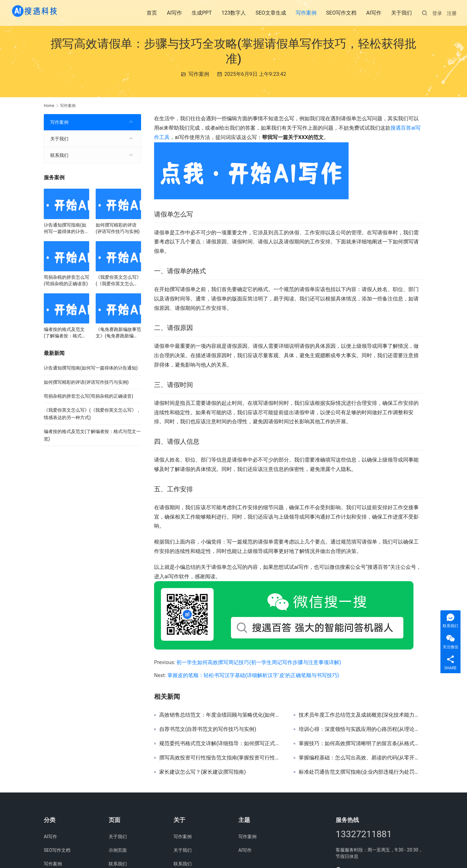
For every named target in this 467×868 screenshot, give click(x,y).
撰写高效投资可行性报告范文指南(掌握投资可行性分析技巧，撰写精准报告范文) (222, 758)
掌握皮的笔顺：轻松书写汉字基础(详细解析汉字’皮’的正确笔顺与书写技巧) (253, 675)
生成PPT (202, 13)
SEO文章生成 (271, 13)
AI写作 (174, 13)
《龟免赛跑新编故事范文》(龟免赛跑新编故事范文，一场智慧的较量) (118, 333)
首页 (152, 13)
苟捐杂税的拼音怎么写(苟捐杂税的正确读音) (66, 280)
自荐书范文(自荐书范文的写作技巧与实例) (208, 729)
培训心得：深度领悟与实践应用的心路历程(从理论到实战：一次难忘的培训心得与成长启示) (361, 729)
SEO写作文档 (341, 13)
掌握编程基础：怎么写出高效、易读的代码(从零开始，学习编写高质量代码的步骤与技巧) (361, 758)
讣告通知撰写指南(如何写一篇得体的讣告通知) (66, 229)
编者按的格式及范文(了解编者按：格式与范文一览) (65, 333)
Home (49, 106)
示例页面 (118, 850)
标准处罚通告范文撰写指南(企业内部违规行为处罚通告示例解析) (361, 772)
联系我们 (59, 155)
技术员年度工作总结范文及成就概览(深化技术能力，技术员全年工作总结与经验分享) (361, 715)
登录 (437, 13)
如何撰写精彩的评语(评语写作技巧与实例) (118, 228)
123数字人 (234, 13)
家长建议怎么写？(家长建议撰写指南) (203, 772)
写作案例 (306, 13)
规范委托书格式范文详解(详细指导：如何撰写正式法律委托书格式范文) (222, 744)
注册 (452, 13)
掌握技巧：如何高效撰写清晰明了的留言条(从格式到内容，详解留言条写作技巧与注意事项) (361, 744)
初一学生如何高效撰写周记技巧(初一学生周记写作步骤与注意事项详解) (259, 662)
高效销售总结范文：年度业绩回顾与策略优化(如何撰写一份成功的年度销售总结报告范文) (222, 715)
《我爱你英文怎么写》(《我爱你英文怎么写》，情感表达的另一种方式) (118, 281)
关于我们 (401, 13)
